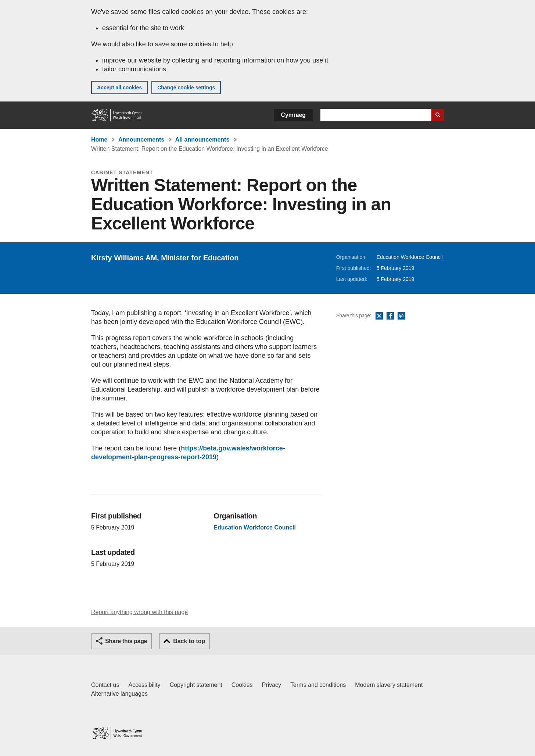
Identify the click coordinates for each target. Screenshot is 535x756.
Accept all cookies (119, 88)
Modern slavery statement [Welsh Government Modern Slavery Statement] (389, 685)
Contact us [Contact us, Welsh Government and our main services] (105, 685)
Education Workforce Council (410, 257)
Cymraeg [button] (293, 115)
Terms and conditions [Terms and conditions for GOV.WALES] (318, 685)
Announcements (141, 140)
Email (401, 316)
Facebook (390, 316)
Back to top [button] (189, 641)
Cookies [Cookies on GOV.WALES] (242, 685)
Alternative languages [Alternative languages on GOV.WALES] (119, 694)
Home (99, 140)
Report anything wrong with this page (139, 612)
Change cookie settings (186, 88)
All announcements (202, 140)
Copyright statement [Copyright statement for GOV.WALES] (196, 685)
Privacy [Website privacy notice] (272, 685)
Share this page (126, 641)
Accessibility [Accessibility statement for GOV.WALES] (144, 685)
